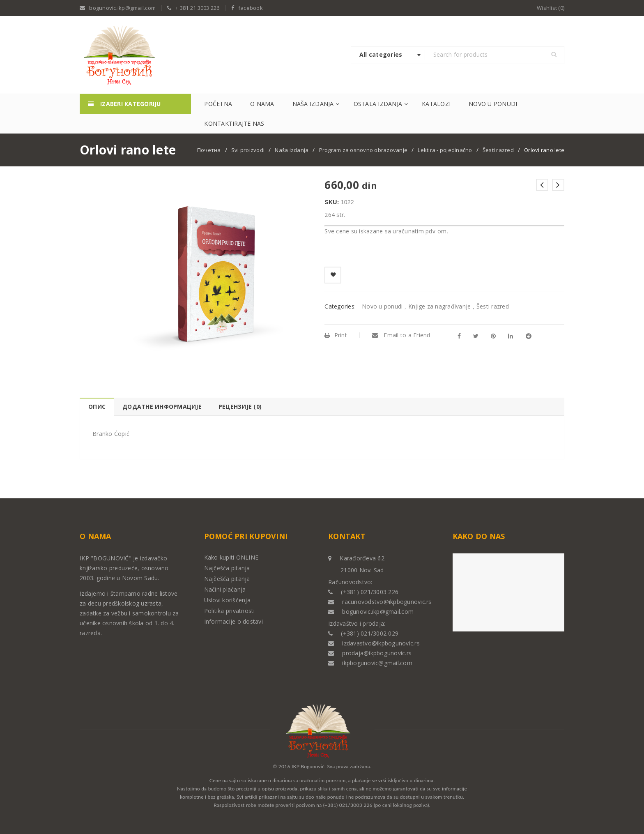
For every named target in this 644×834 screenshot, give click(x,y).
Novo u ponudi (382, 306)
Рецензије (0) (240, 407)
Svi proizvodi (248, 150)
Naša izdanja (292, 150)
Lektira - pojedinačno (445, 150)
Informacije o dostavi (233, 621)
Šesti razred (498, 150)
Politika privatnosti (230, 611)
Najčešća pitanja (227, 568)
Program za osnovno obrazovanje (363, 150)
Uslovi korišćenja (227, 600)
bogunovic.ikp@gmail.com (122, 8)
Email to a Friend (401, 335)
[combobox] (388, 55)
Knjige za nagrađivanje (440, 306)
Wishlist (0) (551, 8)
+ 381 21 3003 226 (197, 8)
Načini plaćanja (225, 589)
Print (336, 335)
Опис (97, 407)
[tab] (97, 407)
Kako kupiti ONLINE (231, 557)
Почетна (209, 150)
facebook (251, 8)
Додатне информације (162, 407)
